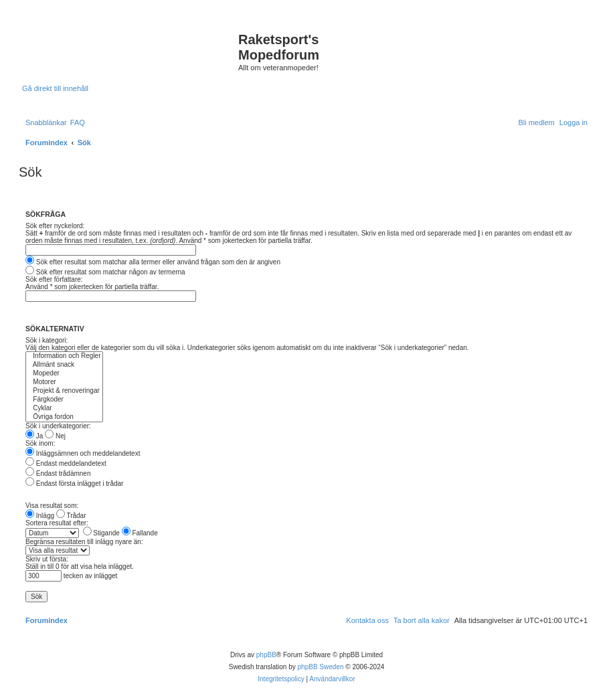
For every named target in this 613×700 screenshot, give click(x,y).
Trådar (71, 516)
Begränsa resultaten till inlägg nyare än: (84, 542)
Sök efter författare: (54, 279)
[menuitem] (78, 122)
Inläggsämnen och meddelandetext (83, 453)
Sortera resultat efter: (57, 523)
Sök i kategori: (47, 340)
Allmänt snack (64, 365)
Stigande (101, 533)
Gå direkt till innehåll (55, 88)
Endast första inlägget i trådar (74, 484)
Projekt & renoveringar (64, 391)
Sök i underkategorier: (58, 426)
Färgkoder (64, 400)
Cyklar (64, 409)
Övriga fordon (64, 417)
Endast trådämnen (58, 473)
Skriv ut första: (47, 559)
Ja (34, 436)
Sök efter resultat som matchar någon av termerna (105, 272)
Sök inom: (40, 443)
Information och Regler (64, 356)
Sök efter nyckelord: (55, 226)
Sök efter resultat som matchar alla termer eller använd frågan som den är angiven (153, 262)
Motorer (64, 382)
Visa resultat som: (52, 506)
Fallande (140, 533)
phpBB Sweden (321, 667)
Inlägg (40, 516)
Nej (55, 436)
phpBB (266, 655)
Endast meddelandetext (66, 463)
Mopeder (64, 374)
